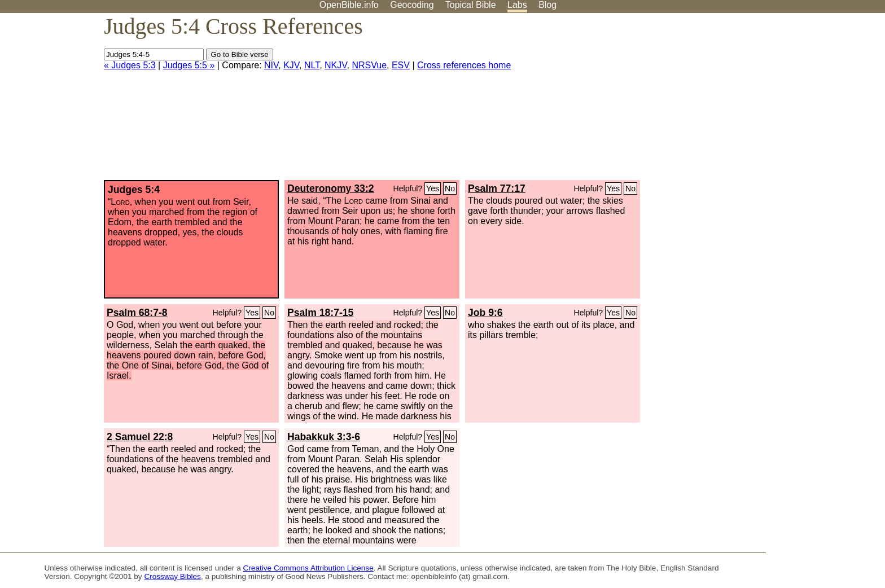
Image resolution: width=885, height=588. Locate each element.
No (450, 188)
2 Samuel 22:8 (140, 437)
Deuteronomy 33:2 (331, 188)
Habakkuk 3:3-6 (324, 437)
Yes (433, 188)
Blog (547, 5)
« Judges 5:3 (130, 65)
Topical (471, 5)
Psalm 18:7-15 (320, 313)
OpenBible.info (349, 5)
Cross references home (464, 65)
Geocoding (412, 5)
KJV (291, 65)
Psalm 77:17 (497, 188)
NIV (271, 65)
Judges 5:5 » (189, 65)
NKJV (336, 65)
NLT (312, 65)
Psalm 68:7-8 (137, 313)
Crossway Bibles (172, 576)
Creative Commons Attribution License (308, 568)
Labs (517, 5)
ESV (401, 65)
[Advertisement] (771, 101)
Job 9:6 (485, 313)
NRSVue (369, 65)
